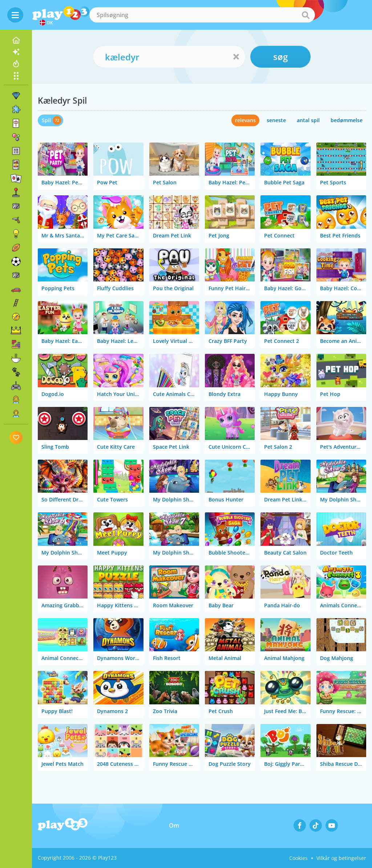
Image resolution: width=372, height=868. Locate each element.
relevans (245, 120)
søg (280, 57)
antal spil (308, 120)
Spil (46, 120)
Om (174, 825)
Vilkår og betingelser (341, 858)
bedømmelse (347, 120)
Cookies (298, 858)
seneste (276, 120)
